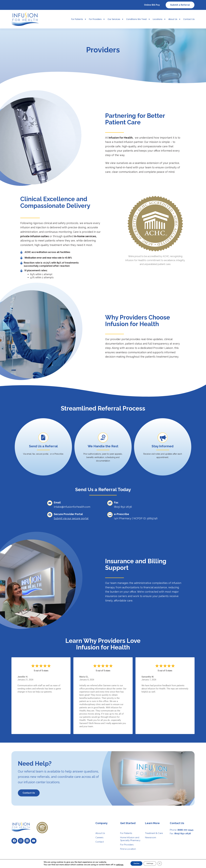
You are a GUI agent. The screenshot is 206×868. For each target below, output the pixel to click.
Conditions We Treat (138, 19)
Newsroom (151, 838)
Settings (151, 863)
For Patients (79, 19)
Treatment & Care (154, 833)
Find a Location (128, 849)
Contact (100, 842)
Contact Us (189, 19)
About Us (175, 19)
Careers (99, 838)
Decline (134, 863)
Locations (159, 19)
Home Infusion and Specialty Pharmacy (130, 839)
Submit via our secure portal (71, 518)
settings (116, 865)
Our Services (116, 19)
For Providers (97, 19)
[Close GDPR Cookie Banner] (163, 864)
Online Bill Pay (152, 5)
